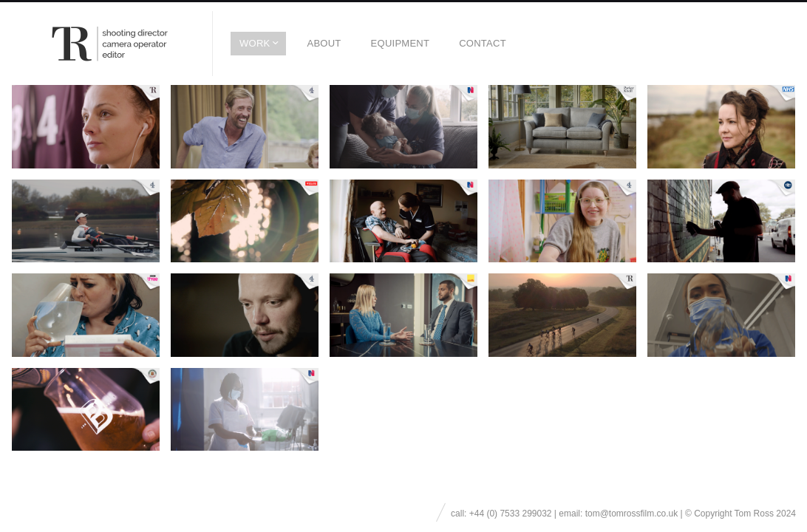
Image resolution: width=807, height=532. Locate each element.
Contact (483, 43)
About (324, 43)
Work (255, 43)
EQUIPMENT (401, 43)
